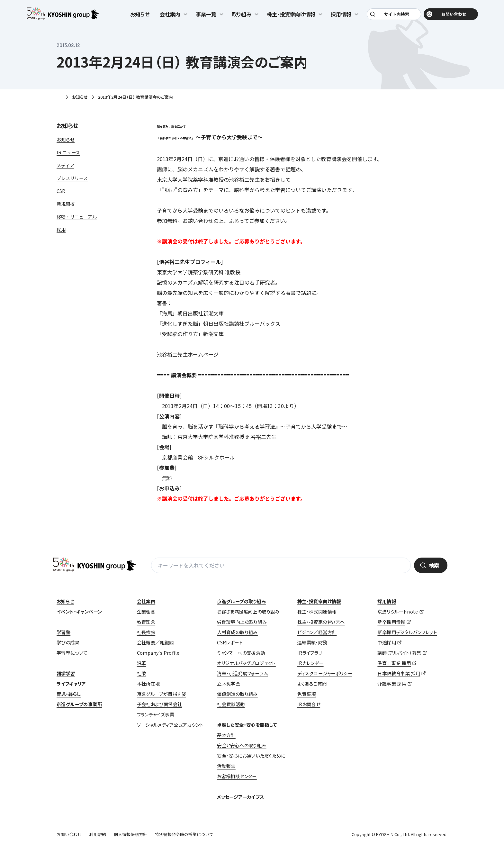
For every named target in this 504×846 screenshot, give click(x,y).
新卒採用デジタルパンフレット (407, 632)
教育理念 (146, 622)
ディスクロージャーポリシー (325, 673)
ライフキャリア (71, 684)
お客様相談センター (237, 776)
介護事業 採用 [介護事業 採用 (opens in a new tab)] (392, 684)
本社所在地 (148, 684)
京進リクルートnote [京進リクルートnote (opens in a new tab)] (398, 612)
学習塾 (63, 632)
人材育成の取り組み (237, 632)
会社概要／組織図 (155, 642)
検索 (434, 565)
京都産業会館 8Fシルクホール (198, 457)
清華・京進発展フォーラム (242, 673)
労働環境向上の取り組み (242, 622)
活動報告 (226, 766)
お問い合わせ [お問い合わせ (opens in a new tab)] (450, 17)
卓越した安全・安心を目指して (247, 725)
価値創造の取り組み (237, 694)
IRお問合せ (309, 704)
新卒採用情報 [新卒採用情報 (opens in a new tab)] (391, 622)
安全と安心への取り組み (242, 745)
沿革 (142, 663)
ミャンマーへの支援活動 (241, 653)
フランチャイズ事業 (156, 714)
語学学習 (66, 673)
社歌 (142, 673)
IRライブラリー (312, 653)
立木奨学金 (229, 684)
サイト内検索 (396, 17)
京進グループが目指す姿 (162, 694)
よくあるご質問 (312, 684)
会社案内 (146, 601)
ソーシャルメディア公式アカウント (170, 725)
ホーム (59, 97)
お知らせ (140, 17)
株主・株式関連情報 (317, 612)
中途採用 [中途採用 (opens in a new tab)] (387, 642)
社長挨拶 (146, 632)
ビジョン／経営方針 (317, 632)
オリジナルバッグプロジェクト (246, 663)
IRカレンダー (310, 663)
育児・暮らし (69, 694)
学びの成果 (68, 642)
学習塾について (72, 653)
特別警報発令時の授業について (184, 834)
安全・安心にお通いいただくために (251, 756)
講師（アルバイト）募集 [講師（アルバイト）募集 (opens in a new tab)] (399, 653)
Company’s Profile (158, 653)
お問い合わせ (69, 834)
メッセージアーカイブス (240, 797)
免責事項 (307, 694)
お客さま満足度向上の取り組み (248, 612)
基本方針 (226, 735)
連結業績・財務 (312, 642)
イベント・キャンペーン (79, 612)
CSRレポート (230, 642)
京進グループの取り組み (241, 601)
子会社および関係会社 (160, 704)
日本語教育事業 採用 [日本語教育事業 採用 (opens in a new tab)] (399, 673)
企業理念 (146, 612)
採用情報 (387, 601)
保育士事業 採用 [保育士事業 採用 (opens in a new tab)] (394, 663)
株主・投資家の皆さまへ (321, 622)
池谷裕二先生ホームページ (188, 354)
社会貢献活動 (231, 704)
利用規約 (98, 834)
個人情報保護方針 (130, 834)
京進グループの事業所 (79, 704)
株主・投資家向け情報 (319, 601)
